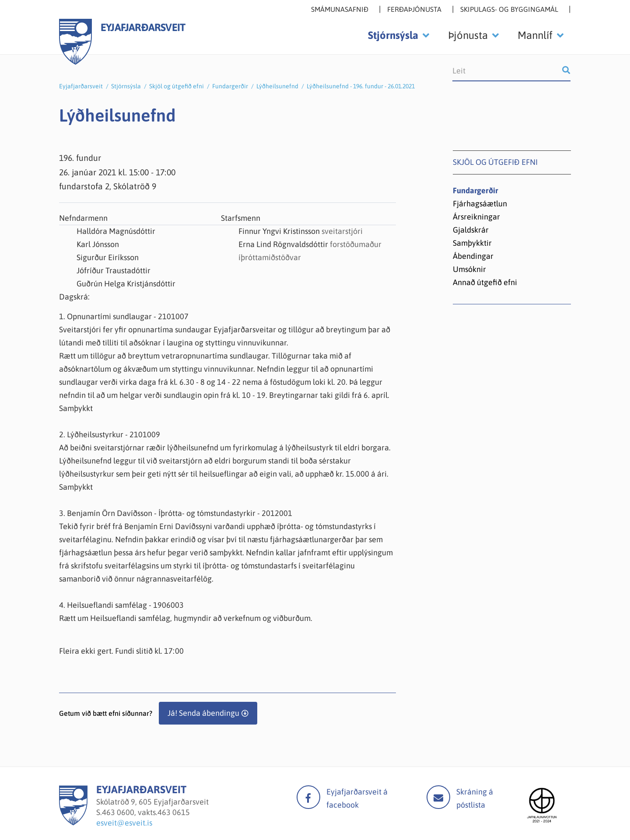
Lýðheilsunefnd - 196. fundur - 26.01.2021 (361, 86)
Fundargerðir (230, 86)
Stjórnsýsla (126, 86)
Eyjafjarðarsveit (81, 86)
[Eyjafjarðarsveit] (73, 823)
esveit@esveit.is (124, 823)
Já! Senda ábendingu (203, 713)
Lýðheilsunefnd (277, 86)
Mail (438, 797)
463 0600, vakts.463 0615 (146, 812)
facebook (308, 797)
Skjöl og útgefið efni (177, 86)
